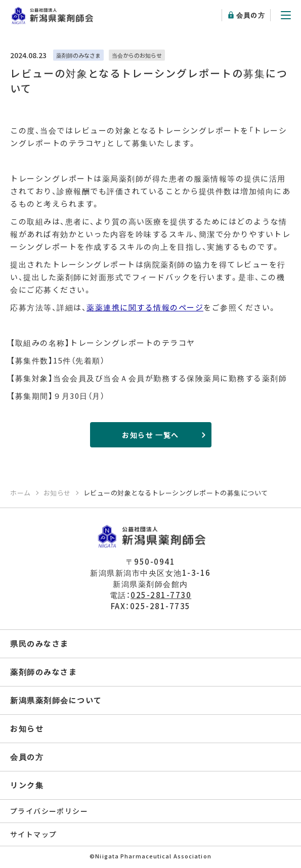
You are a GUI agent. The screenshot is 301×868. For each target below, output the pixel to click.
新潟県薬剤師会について (56, 700)
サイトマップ (33, 834)
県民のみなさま (39, 643)
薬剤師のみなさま (44, 672)
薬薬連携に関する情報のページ (145, 307)
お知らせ (27, 728)
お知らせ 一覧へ (150, 435)
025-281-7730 (161, 595)
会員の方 (251, 15)
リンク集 (27, 785)
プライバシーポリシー (49, 811)
